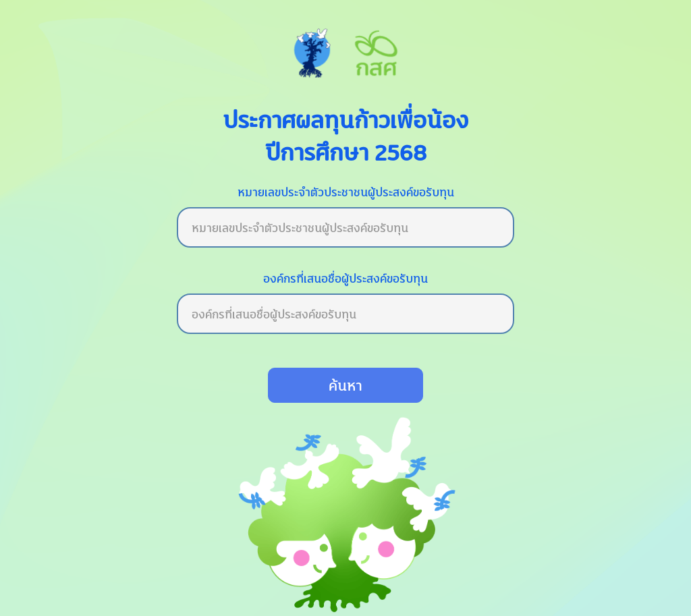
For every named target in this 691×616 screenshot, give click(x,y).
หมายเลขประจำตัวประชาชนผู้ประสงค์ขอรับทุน (346, 192)
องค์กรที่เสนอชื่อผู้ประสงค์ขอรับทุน (345, 278)
